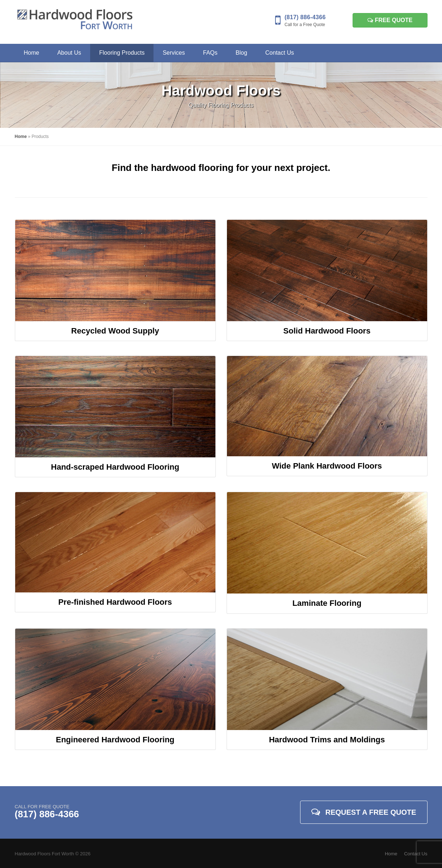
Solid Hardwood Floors (327, 331)
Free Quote (390, 20)
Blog (241, 53)
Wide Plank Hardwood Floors (327, 466)
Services (174, 53)
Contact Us (280, 53)
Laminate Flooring (327, 603)
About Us (69, 53)
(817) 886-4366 (305, 17)
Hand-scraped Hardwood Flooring (115, 467)
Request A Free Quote (364, 812)
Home (32, 53)
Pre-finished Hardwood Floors (115, 602)
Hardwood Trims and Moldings (327, 740)
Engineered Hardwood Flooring (115, 740)
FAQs (210, 53)
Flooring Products (122, 53)
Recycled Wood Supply (115, 331)
